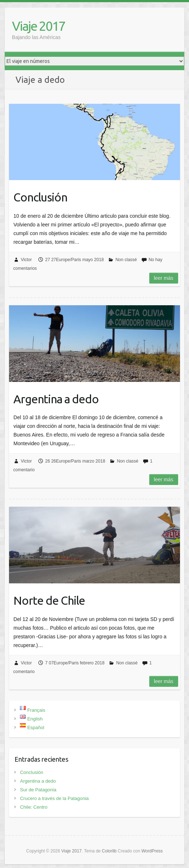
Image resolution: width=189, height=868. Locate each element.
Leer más (164, 278)
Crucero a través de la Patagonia (54, 798)
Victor (26, 260)
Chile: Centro (34, 807)
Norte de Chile (49, 600)
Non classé (126, 260)
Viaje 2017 (38, 26)
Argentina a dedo (56, 399)
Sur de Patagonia (38, 790)
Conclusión (40, 197)
